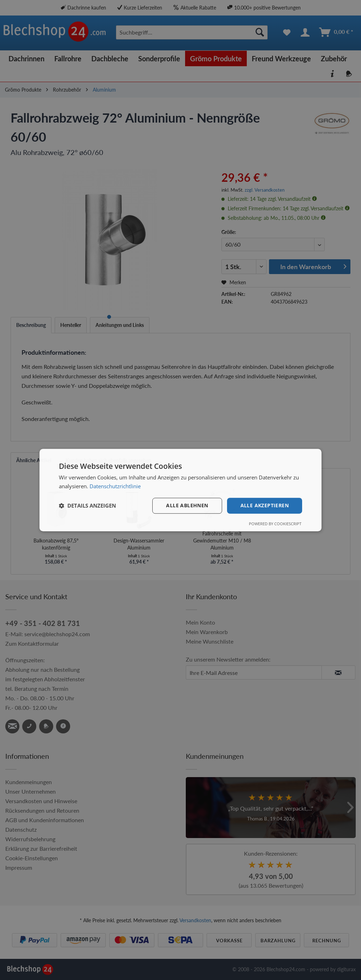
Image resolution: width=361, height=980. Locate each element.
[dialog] (180, 490)
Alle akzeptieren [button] (265, 505)
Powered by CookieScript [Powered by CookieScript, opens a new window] (275, 524)
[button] (87, 505)
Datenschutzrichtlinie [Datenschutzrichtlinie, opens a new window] (115, 486)
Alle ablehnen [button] (187, 505)
